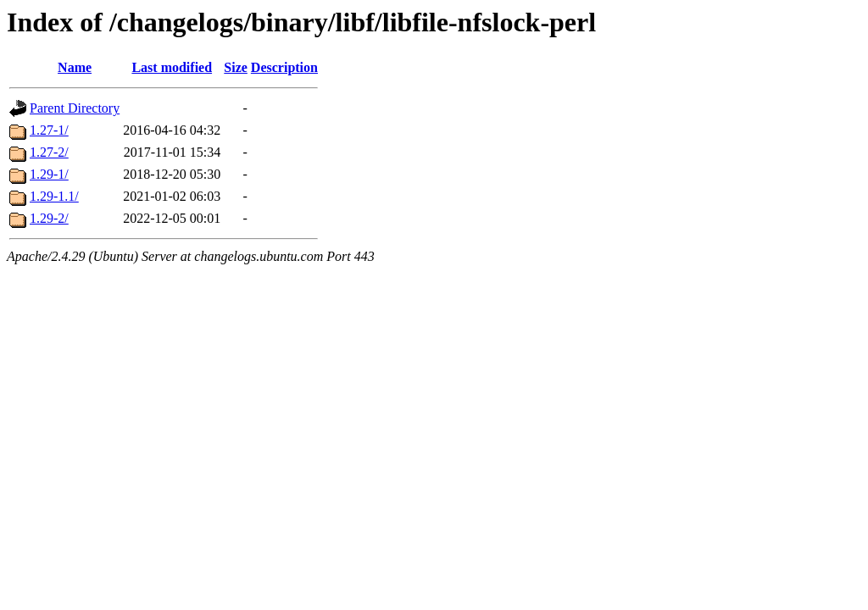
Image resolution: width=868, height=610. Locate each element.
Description (284, 67)
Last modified (172, 67)
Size (236, 67)
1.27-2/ (49, 152)
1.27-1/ (49, 130)
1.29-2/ (49, 218)
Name (75, 67)
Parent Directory (75, 108)
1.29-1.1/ (54, 196)
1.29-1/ (49, 174)
